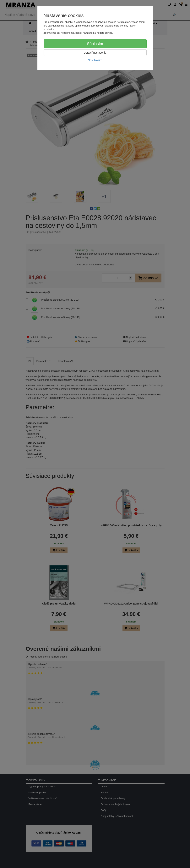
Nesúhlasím (95, 60)
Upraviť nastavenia (95, 53)
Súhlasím (95, 44)
